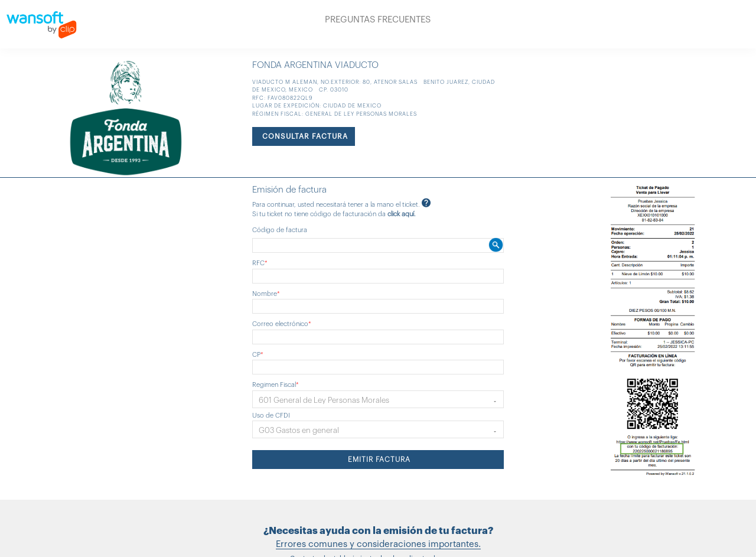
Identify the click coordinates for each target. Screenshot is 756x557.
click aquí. (402, 214)
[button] (378, 399)
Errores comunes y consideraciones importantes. (378, 544)
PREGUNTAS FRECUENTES (378, 20)
